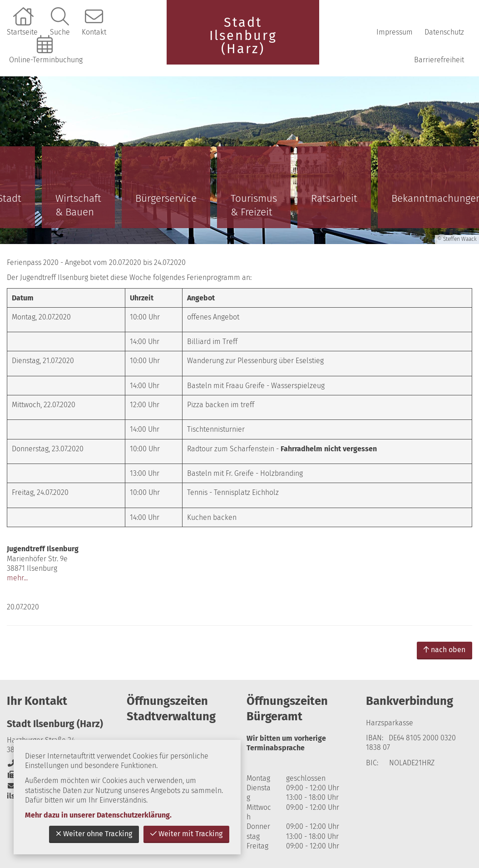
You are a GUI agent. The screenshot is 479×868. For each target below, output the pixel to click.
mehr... (17, 578)
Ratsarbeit (334, 198)
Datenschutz (444, 32)
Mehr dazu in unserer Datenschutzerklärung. (98, 815)
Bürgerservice (166, 198)
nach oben (444, 650)
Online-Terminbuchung (46, 60)
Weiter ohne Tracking (94, 834)
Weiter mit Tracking (186, 834)
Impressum (395, 32)
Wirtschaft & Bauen (78, 205)
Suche (60, 32)
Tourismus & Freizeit (254, 205)
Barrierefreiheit (439, 60)
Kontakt (94, 32)
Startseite (22, 32)
